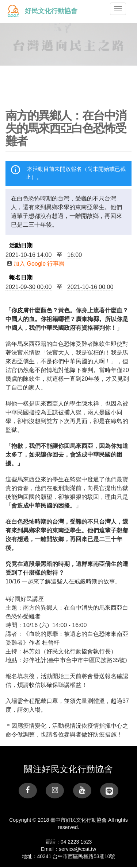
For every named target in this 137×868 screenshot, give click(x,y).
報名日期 (21, 278)
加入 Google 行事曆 (36, 264)
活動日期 (21, 246)
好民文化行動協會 (51, 11)
